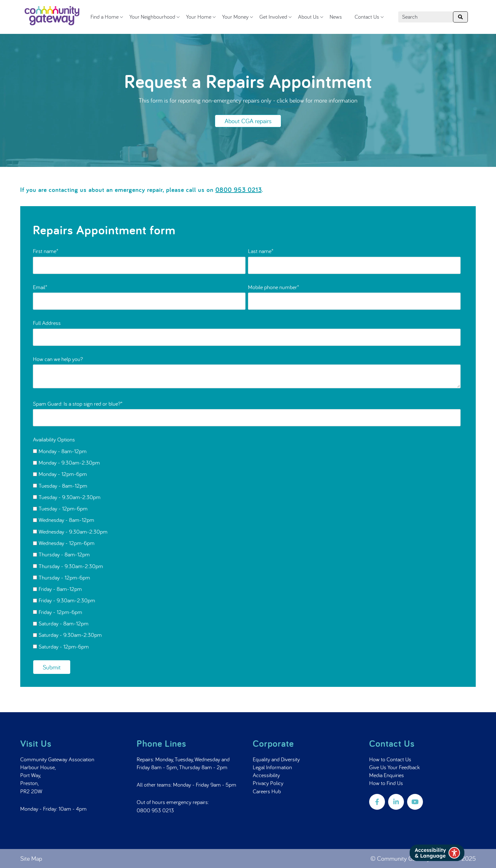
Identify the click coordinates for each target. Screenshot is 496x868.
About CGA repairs (248, 121)
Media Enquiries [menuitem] (387, 775)
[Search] (460, 17)
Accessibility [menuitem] (266, 775)
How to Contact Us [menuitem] (390, 759)
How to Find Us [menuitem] (386, 783)
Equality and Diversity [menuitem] (276, 759)
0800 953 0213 (155, 810)
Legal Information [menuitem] (272, 767)
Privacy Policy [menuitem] (268, 783)
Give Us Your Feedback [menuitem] (394, 767)
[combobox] (426, 17)
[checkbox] (247, 549)
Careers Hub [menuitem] (267, 791)
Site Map (31, 858)
